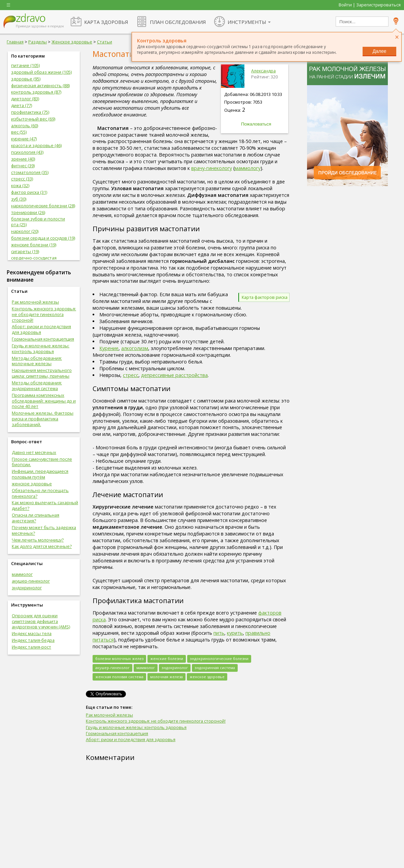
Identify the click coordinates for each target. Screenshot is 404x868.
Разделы (38, 42)
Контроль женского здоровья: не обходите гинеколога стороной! (44, 314)
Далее (379, 51)
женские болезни (167, 658)
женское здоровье (32, 484)
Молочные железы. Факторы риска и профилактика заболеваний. (43, 419)
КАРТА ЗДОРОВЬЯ (106, 22)
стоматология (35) (30, 172)
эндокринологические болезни (219, 658)
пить (219, 633)
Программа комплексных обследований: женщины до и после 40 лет (44, 401)
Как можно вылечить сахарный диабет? (45, 505)
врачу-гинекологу (212, 168)
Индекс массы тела (32, 633)
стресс (131, 375)
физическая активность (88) (40, 85)
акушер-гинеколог (31, 581)
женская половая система (119, 677)
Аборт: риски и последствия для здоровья (41, 329)
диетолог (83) (25, 99)
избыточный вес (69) (33, 119)
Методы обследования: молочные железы (37, 361)
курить (235, 633)
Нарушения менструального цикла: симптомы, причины (42, 373)
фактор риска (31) (29, 192)
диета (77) (22, 105)
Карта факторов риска (265, 297)
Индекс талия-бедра (33, 640)
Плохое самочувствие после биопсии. (42, 462)
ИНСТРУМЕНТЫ (247, 22)
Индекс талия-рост (31, 647)
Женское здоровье (72, 42)
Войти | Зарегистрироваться (370, 5)
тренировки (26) (28, 212)
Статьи (105, 42)
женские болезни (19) (34, 245)
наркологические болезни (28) (43, 206)
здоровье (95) (26, 79)
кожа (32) (20, 185)
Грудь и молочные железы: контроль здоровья (41, 349)
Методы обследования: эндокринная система (37, 386)
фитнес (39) (23, 166)
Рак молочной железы (35, 302)
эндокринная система (215, 668)
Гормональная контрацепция (43, 339)
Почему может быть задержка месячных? (44, 530)
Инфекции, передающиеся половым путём (40, 474)
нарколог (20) (25, 231)
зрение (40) (23, 159)
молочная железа (166, 677)
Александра (263, 71)
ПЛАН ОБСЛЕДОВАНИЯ (178, 22)
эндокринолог (27, 588)
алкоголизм (135, 348)
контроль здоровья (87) (36, 92)
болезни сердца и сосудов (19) (43, 238)
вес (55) (19, 132)
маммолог (22, 574)
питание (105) (25, 65)
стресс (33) (22, 179)
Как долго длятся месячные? (42, 546)
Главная (15, 42)
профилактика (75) (30, 112)
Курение (109, 348)
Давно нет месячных (34, 452)
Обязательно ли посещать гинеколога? (40, 493)
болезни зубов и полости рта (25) (38, 222)
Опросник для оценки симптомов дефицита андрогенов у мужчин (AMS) (41, 621)
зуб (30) (19, 199)
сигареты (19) (25, 251)
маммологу (248, 168)
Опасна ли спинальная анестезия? (36, 518)
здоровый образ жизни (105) (41, 72)
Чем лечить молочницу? (38, 540)
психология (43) (27, 152)
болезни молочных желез (119, 658)
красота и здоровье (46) (36, 145)
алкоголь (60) (25, 126)
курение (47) (24, 139)
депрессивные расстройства (174, 375)
